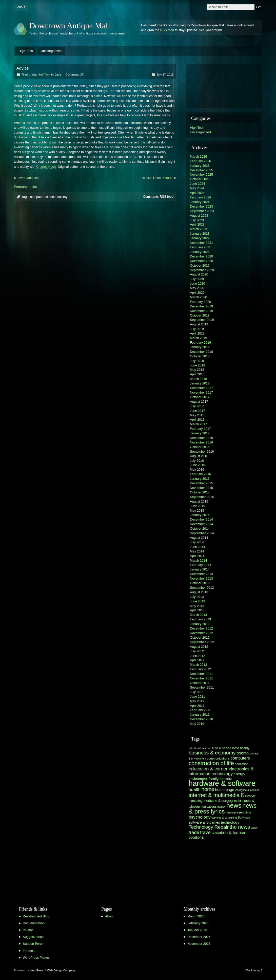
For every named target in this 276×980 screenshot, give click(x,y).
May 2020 (197, 288)
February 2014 (200, 565)
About (21, 7)
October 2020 (200, 265)
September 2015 (202, 497)
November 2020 (201, 261)
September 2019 (202, 320)
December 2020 (201, 256)
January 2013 (200, 624)
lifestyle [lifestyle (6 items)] (250, 796)
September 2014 (202, 533)
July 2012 (197, 651)
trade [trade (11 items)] (194, 832)
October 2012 (200, 637)
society (63, 197)
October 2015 (200, 492)
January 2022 (200, 238)
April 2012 (197, 660)
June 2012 (198, 656)
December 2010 (201, 719)
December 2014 (201, 519)
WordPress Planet (36, 958)
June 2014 (198, 547)
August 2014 (199, 538)
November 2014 (201, 524)
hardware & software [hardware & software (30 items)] (222, 783)
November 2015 (201, 488)
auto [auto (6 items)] (215, 748)
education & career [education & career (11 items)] (208, 769)
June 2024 (198, 184)
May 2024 (197, 188)
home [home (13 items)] (208, 789)
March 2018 (199, 379)
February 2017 (200, 429)
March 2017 (199, 424)
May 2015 (197, 511)
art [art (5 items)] (190, 748)
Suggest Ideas (33, 937)
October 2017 (200, 397)
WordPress (37, 970)
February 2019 (200, 343)
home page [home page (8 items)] (225, 790)
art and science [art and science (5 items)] (202, 748)
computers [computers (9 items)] (240, 758)
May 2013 (197, 606)
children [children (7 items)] (243, 753)
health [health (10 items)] (195, 789)
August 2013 (199, 592)
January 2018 (200, 383)
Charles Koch (46, 167)
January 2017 (200, 433)
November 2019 (201, 311)
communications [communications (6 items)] (218, 759)
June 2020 (198, 283)
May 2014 (197, 551)
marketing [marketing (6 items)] (196, 801)
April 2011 (197, 706)
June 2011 (198, 697)
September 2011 (202, 687)
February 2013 (200, 619)
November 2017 (201, 392)
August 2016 (199, 456)
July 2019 (197, 329)
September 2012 (202, 642)
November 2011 (201, 678)
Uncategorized (51, 51)
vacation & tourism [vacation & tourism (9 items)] (229, 833)
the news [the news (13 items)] (240, 827)
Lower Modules (28, 178)
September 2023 (202, 211)
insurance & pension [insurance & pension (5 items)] (247, 790)
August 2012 (199, 647)
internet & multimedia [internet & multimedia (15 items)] (214, 795)
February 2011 (200, 710)
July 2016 (197, 461)
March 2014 (199, 560)
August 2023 (199, 216)
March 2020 (199, 297)
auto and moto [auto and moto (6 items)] (229, 748)
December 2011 (201, 674)
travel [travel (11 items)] (206, 832)
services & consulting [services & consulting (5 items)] (224, 818)
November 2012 (201, 633)
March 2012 (199, 665)
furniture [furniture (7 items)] (226, 779)
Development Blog (36, 916)
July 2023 (197, 220)
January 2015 (200, 515)
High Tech (26, 51)
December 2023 (201, 206)
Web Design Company (61, 970)
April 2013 (197, 610)
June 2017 (198, 411)
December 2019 (201, 306)
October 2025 (200, 179)
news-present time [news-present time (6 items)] (239, 812)
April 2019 (197, 333)
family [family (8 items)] (214, 779)
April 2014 (197, 556)
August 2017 (199, 402)
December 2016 (201, 438)
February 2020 (200, 302)
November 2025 (201, 174)
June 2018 (198, 365)
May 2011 (197, 701)
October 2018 (200, 356)
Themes (29, 951)
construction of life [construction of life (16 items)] (211, 763)
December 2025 (201, 170)
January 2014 (200, 569)
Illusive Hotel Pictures (158, 178)
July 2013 (197, 597)
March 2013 (199, 615)
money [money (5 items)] (221, 807)
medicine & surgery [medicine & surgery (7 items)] (218, 801)
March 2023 (199, 229)
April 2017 (197, 420)
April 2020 (197, 293)
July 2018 (197, 361)
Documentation (34, 923)
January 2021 (200, 252)
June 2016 (198, 465)
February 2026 (200, 161)
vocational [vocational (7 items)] (196, 837)
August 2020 (199, 274)
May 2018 (197, 370)
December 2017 (201, 388)
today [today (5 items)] (254, 828)
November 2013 (201, 578)
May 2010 (197, 724)
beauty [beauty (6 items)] (245, 748)
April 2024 (197, 193)
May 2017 (197, 415)
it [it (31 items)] (242, 794)
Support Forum (34, 944)
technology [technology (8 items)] (230, 822)
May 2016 (197, 469)
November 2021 (201, 243)
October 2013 (200, 583)
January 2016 (200, 479)
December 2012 (201, 628)
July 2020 (197, 279)
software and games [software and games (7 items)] (204, 822)
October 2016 (200, 447)
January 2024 (200, 202)
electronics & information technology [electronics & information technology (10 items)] (221, 771)
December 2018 (201, 352)
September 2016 (202, 451)
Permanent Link (26, 187)
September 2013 (202, 588)
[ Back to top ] (253, 970)
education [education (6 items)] (242, 764)
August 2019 (199, 324)
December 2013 (201, 574)
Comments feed (158, 197)
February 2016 (200, 474)
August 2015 (199, 501)
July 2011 (197, 692)
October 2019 (200, 315)
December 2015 (201, 483)
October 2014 (200, 529)
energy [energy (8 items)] (240, 774)
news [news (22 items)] (234, 805)
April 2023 (197, 224)
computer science (43, 197)
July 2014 (197, 542)
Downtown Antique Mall (70, 26)
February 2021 (200, 247)
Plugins (28, 930)
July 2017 (197, 406)
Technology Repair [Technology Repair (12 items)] (209, 827)
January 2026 (200, 166)
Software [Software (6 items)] (244, 818)
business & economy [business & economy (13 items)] (212, 753)
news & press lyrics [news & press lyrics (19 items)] (223, 808)
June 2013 (198, 601)
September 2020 (202, 270)
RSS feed (167, 30)
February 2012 (200, 669)
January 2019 (200, 347)
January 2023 (200, 234)
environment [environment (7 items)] (198, 779)
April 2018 (197, 374)
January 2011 (200, 715)
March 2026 (199, 156)
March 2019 (199, 338)
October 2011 (200, 683)
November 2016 (201, 442)
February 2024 (200, 197)
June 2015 (198, 506)
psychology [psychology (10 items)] (200, 817)
